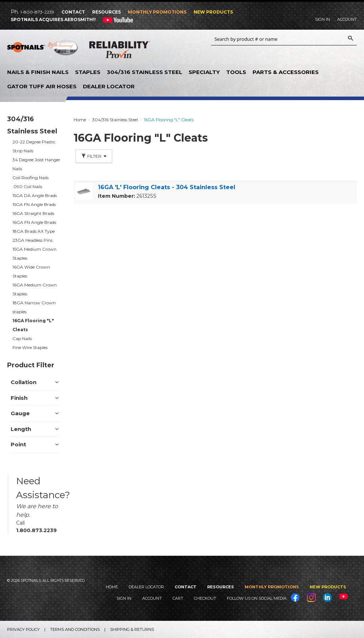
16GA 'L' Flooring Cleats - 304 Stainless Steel (167, 187)
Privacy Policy (23, 629)
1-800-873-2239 (37, 12)
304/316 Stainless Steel (144, 72)
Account (347, 19)
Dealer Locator (109, 86)
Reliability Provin (120, 51)
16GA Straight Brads (33, 213)
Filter (94, 156)
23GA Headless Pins (33, 240)
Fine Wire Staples (30, 347)
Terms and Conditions (75, 629)
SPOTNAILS (43, 50)
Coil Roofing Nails (31, 178)
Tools (236, 72)
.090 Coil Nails (27, 187)
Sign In (323, 19)
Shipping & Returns (132, 629)
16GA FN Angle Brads (34, 222)
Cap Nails (22, 338)
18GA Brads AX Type (34, 231)
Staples (88, 72)
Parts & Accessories (286, 72)
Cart (178, 598)
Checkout (205, 598)
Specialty (204, 72)
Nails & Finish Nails (38, 72)
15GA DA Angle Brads (35, 195)
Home (112, 587)
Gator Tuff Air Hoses (42, 86)
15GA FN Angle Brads (34, 204)
